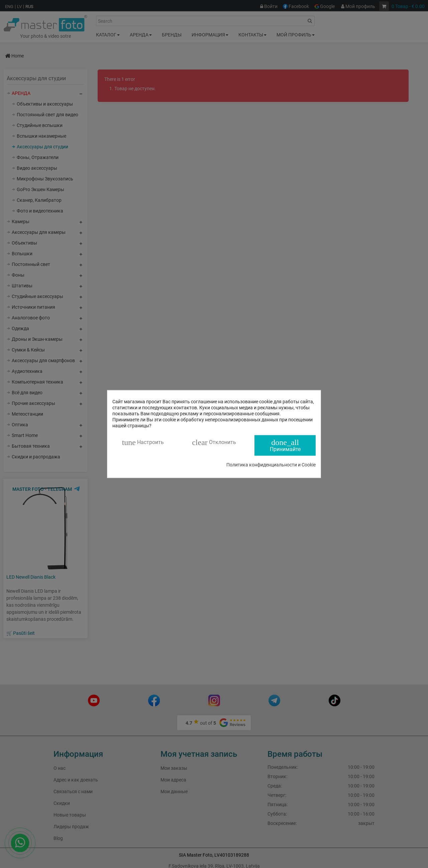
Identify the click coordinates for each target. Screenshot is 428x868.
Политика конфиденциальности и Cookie (271, 464)
